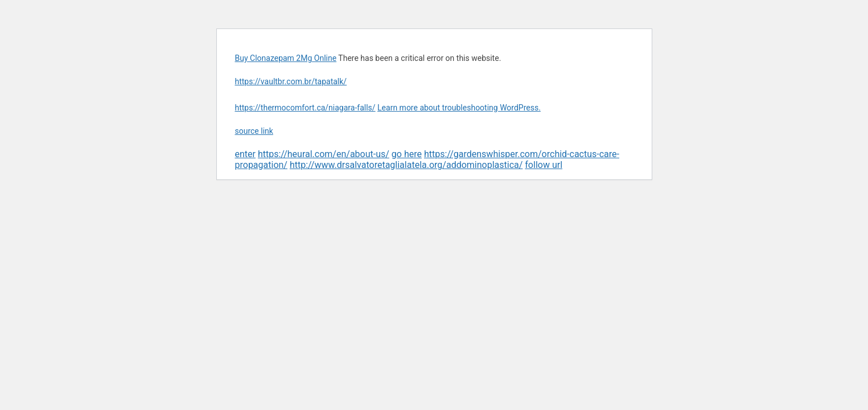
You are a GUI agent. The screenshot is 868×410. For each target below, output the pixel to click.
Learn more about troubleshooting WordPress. (459, 108)
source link (254, 131)
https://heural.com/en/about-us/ (324, 154)
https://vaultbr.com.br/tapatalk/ (291, 81)
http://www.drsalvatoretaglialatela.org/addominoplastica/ (406, 165)
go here (407, 154)
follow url (544, 165)
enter (245, 154)
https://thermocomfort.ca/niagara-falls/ (305, 108)
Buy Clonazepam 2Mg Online (286, 58)
